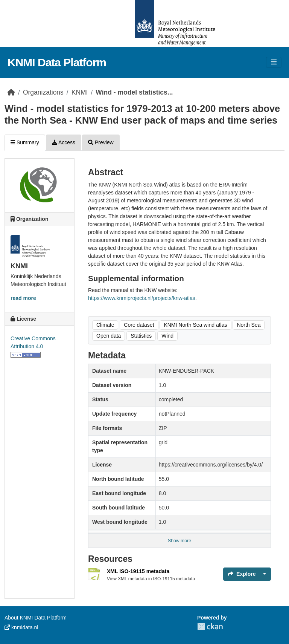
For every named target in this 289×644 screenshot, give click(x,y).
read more (23, 298)
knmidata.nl (21, 627)
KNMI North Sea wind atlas (195, 325)
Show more (179, 541)
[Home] (11, 92)
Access (64, 142)
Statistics (141, 336)
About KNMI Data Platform (36, 618)
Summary (25, 142)
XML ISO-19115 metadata (138, 571)
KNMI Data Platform (57, 62)
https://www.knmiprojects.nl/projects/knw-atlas (142, 298)
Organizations (43, 92)
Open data (109, 336)
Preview (101, 142)
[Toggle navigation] (274, 62)
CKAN (210, 626)
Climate (105, 325)
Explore (242, 574)
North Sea (249, 325)
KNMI (80, 92)
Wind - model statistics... (134, 92)
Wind (167, 336)
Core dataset (139, 325)
